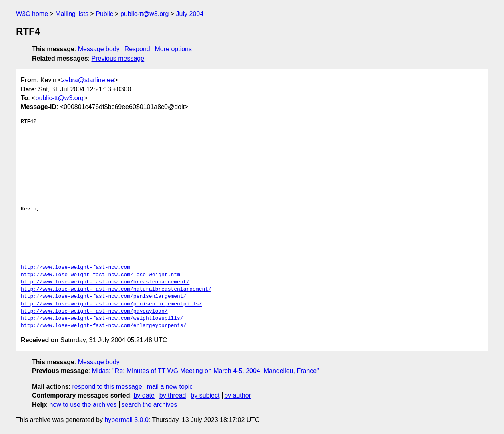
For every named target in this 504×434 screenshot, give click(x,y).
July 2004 (190, 14)
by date (144, 395)
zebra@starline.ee (88, 80)
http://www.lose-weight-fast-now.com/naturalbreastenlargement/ (116, 289)
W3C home (32, 14)
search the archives (150, 405)
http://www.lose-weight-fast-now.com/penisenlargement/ (103, 297)
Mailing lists (72, 14)
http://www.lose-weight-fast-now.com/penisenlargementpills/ (111, 304)
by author (238, 395)
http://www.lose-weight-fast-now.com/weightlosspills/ (102, 319)
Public (104, 14)
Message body (99, 49)
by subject (205, 395)
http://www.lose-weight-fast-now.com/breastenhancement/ (105, 282)
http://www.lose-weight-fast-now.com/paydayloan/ (94, 311)
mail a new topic (170, 387)
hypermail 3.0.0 (126, 420)
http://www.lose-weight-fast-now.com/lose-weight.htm (100, 275)
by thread (173, 395)
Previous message (118, 58)
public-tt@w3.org (145, 14)
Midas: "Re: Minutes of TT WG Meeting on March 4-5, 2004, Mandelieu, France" (205, 371)
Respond (137, 49)
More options (174, 49)
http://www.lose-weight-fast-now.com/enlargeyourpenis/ (103, 326)
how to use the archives (83, 405)
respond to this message (107, 387)
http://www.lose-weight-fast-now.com (75, 268)
